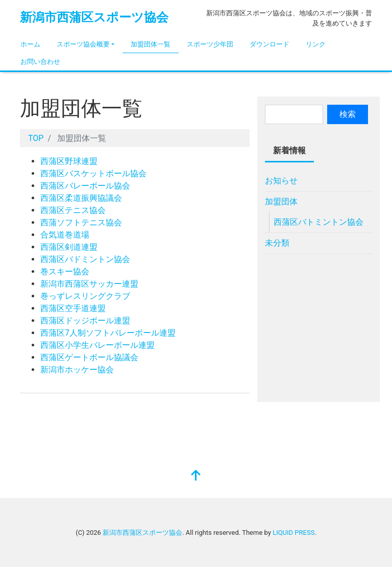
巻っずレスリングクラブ (85, 296)
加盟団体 (281, 202)
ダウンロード (269, 44)
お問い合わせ (40, 62)
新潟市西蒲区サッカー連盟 (89, 284)
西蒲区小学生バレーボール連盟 (97, 345)
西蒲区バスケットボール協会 (93, 173)
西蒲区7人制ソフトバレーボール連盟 (108, 333)
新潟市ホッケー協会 (77, 370)
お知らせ (281, 181)
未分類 (277, 243)
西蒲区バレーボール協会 (85, 186)
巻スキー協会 (65, 271)
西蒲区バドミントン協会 (85, 259)
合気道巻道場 (65, 235)
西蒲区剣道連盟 (69, 247)
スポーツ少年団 (210, 44)
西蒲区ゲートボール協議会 (89, 357)
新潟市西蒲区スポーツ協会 (94, 17)
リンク (316, 44)
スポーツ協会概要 (83, 44)
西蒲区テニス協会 (73, 210)
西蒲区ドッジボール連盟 (85, 321)
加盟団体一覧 (151, 44)
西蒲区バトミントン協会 (318, 222)
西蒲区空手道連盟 (73, 308)
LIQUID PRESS (293, 533)
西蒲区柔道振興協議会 (81, 198)
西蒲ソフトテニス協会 (81, 222)
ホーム (30, 44)
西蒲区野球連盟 (69, 161)
